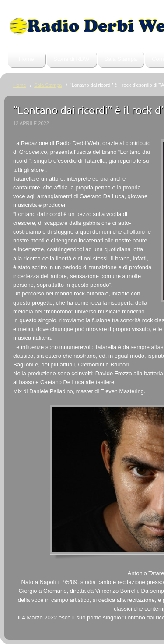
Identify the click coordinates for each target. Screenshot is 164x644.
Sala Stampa (121, 59)
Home (26, 59)
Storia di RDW (72, 59)
